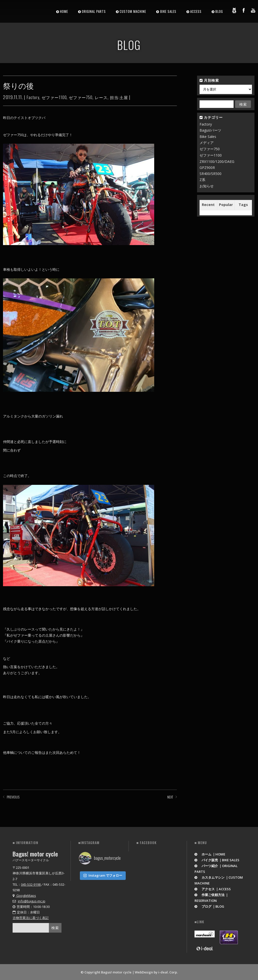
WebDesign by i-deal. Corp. (156, 972)
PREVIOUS (13, 797)
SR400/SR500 (211, 174)
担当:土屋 (119, 97)
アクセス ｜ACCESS (213, 888)
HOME (64, 11)
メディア (207, 143)
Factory (33, 97)
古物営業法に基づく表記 (31, 917)
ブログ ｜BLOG (209, 906)
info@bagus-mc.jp (32, 901)
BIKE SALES (168, 11)
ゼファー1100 (54, 97)
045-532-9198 (31, 884)
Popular (226, 205)
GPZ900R (207, 168)
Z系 (202, 180)
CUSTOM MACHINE (133, 11)
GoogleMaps (24, 895)
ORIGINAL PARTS (94, 11)
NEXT (170, 797)
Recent (208, 205)
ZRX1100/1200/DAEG (217, 161)
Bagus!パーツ (210, 130)
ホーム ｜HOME (210, 854)
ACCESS (196, 11)
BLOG (219, 11)
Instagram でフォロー (103, 874)
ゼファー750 (81, 97)
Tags (243, 205)
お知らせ (207, 186)
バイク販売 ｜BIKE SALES (217, 859)
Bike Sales (208, 137)
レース (101, 97)
